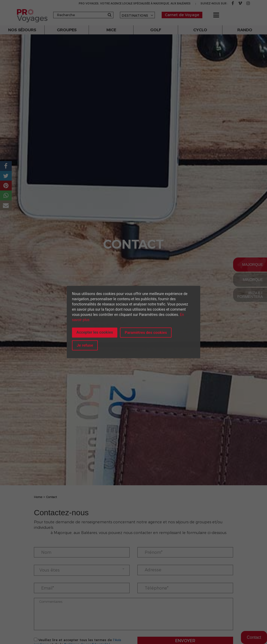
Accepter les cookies (95, 332)
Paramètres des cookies (146, 332)
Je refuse (85, 345)
